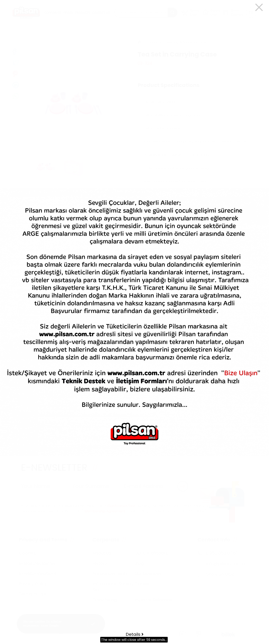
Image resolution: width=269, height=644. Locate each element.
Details (135, 634)
